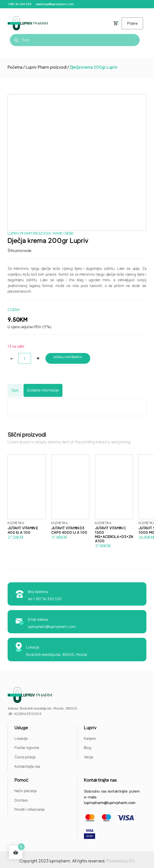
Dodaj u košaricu (68, 357)
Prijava (132, 23)
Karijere (90, 739)
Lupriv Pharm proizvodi (46, 67)
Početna (15, 67)
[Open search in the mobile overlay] (75, 40)
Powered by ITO (121, 861)
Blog (88, 748)
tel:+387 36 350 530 (45, 599)
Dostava (21, 800)
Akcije (89, 757)
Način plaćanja (26, 791)
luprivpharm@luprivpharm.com (52, 627)
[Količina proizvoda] (25, 358)
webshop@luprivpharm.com (55, 4)
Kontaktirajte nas (27, 767)
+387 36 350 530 (19, 4)
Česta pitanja (25, 757)
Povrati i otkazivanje (30, 809)
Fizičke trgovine (27, 748)
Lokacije (21, 739)
